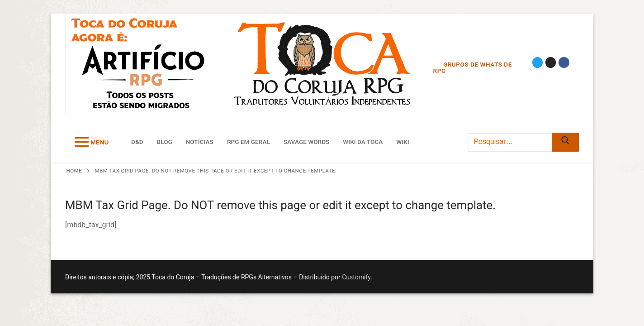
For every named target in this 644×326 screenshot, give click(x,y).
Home (74, 171)
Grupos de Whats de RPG (473, 67)
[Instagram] (551, 62)
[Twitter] (537, 62)
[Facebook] (564, 62)
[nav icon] (92, 142)
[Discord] (539, 73)
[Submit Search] (565, 142)
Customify (356, 277)
